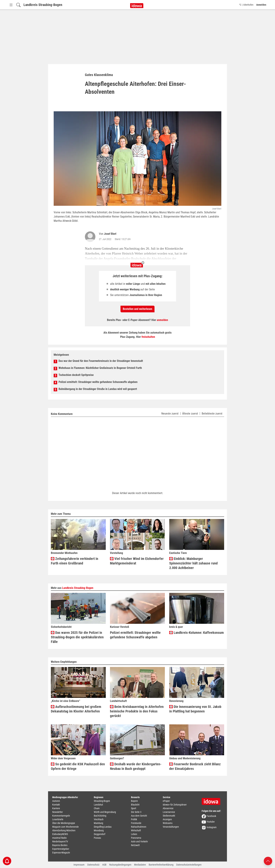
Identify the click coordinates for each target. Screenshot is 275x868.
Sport (134, 808)
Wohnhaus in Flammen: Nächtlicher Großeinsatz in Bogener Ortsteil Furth (100, 368)
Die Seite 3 (136, 812)
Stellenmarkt (169, 816)
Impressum (79, 865)
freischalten (148, 337)
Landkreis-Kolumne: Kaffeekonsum (197, 633)
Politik (134, 819)
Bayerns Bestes (60, 845)
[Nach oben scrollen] (268, 861)
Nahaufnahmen (139, 827)
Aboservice (168, 808)
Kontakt (56, 805)
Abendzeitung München (64, 830)
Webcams (168, 823)
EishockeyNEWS (60, 834)
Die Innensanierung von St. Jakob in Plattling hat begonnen (195, 709)
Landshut (98, 805)
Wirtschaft (136, 830)
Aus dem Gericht (139, 816)
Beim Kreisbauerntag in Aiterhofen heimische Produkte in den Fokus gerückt (137, 711)
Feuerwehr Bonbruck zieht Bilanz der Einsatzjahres (195, 766)
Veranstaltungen (171, 827)
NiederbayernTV (60, 841)
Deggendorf (100, 834)
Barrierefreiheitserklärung (161, 865)
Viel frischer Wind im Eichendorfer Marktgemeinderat (137, 561)
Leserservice (169, 812)
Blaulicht (135, 805)
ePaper (166, 801)
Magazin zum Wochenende (66, 827)
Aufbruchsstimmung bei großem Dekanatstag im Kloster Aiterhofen (76, 709)
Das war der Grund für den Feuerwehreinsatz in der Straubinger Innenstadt (101, 361)
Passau (97, 838)
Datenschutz (93, 865)
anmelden (162, 320)
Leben (134, 834)
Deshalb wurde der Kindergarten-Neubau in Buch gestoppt (136, 766)
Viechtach (99, 819)
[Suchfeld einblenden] (18, 5)
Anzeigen (167, 819)
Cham (97, 808)
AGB (104, 865)
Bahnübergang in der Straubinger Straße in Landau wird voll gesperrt (98, 389)
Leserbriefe (58, 819)
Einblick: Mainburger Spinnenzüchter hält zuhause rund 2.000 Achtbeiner (193, 563)
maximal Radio (59, 838)
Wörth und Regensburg (105, 812)
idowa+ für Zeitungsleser (175, 805)
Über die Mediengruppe (64, 823)
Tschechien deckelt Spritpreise (76, 375)
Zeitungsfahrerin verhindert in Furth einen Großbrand (75, 561)
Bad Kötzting (100, 816)
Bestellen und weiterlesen (137, 309)
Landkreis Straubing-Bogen (43, 5)
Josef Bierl (110, 234)
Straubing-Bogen (102, 801)
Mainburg (98, 823)
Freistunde (136, 823)
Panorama (136, 838)
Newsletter (58, 812)
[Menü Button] (11, 5)
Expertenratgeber (61, 849)
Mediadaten (140, 865)
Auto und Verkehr (139, 841)
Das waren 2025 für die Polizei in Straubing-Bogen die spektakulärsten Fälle (77, 637)
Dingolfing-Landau (103, 827)
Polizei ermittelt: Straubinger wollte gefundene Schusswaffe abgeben (98, 382)
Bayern (134, 801)
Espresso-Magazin (61, 853)
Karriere (56, 808)
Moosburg (99, 830)
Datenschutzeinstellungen (189, 865)
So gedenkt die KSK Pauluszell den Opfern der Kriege (78, 766)
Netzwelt (135, 845)
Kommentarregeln (61, 816)
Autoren (56, 801)
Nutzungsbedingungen (120, 865)
